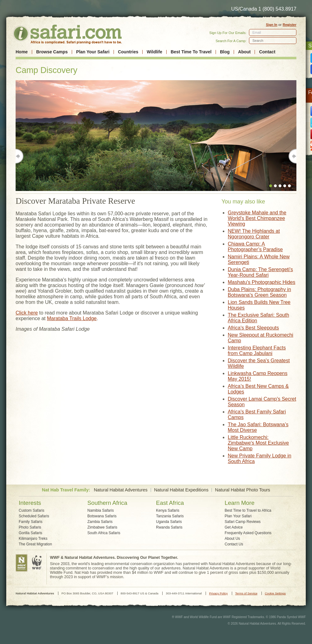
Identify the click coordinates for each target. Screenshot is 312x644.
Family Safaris (31, 522)
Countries (128, 52)
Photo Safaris (30, 527)
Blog (225, 52)
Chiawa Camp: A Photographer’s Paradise (255, 247)
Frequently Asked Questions (248, 533)
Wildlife (154, 52)
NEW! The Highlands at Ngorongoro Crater (254, 234)
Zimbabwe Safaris (102, 527)
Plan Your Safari (93, 52)
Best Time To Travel (191, 52)
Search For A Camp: (231, 41)
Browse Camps (52, 52)
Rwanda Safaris (169, 527)
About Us (232, 539)
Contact (267, 52)
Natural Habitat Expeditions (181, 490)
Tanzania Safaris (170, 516)
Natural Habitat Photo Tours (243, 490)
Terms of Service (246, 593)
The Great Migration (35, 544)
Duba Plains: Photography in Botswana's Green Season (259, 292)
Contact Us (234, 544)
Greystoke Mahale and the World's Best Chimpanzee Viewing (257, 218)
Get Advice (234, 527)
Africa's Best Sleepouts (253, 328)
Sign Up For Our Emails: (228, 33)
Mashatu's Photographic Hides (262, 282)
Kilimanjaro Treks (33, 539)
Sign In (272, 25)
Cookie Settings (275, 593)
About (244, 52)
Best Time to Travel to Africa (248, 510)
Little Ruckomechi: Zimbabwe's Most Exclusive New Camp (258, 443)
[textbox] (273, 41)
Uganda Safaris (169, 522)
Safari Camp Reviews (243, 522)
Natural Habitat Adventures (121, 490)
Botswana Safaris (102, 516)
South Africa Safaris (104, 533)
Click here (27, 313)
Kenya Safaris (168, 510)
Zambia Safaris (100, 522)
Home (22, 52)
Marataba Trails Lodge (72, 318)
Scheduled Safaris (34, 516)
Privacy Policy (218, 593)
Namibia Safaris (101, 510)
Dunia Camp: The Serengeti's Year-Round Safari (260, 272)
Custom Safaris (32, 510)
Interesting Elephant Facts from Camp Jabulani (257, 351)
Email (257, 32)
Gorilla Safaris (30, 533)
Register (290, 25)
